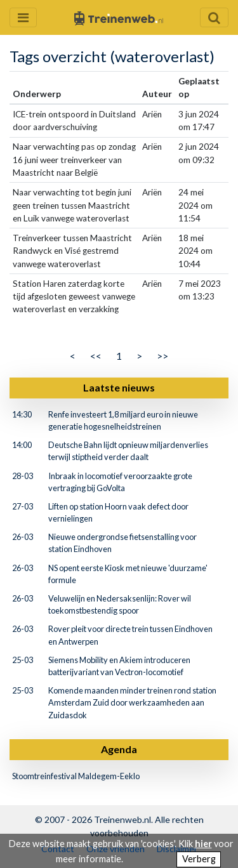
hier (203, 844)
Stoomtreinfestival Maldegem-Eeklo (76, 776)
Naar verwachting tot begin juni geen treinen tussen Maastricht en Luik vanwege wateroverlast (72, 205)
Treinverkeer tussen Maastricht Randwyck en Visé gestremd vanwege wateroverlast (72, 251)
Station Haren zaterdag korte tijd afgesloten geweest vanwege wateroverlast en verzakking (74, 297)
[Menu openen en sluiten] (23, 17)
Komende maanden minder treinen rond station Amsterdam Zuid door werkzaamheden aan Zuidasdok (132, 702)
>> (162, 356)
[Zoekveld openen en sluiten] (214, 17)
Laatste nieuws (119, 387)
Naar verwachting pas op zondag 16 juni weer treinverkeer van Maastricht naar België (74, 160)
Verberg (199, 859)
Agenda (119, 749)
